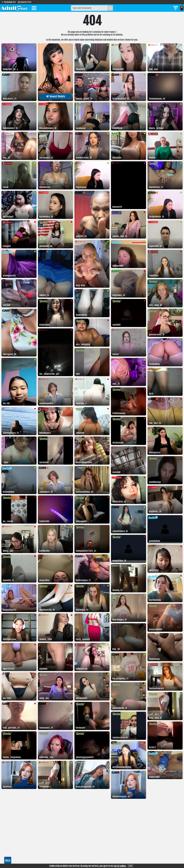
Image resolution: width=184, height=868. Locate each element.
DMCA (8, 860)
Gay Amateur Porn (25, 2)
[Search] (110, 8)
